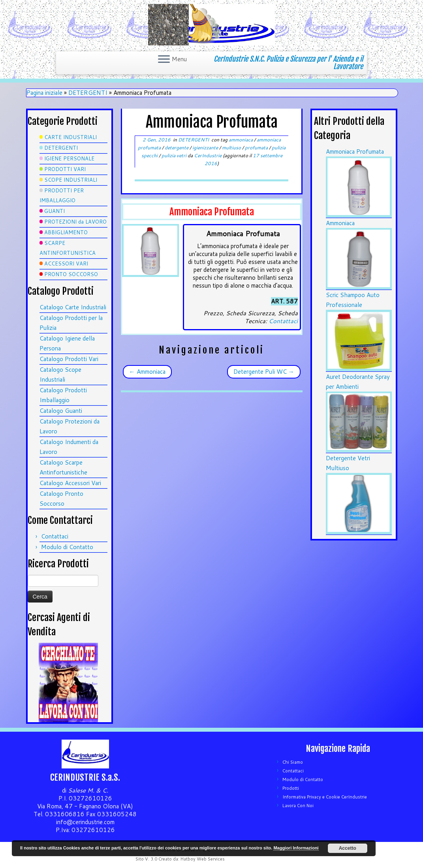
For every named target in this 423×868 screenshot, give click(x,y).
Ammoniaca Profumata (355, 152)
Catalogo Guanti (61, 411)
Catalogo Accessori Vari (70, 483)
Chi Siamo (293, 762)
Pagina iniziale (44, 93)
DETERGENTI (88, 93)
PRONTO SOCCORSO (71, 274)
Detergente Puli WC (264, 372)
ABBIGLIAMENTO (66, 232)
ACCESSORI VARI (66, 264)
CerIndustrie (208, 155)
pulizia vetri (175, 155)
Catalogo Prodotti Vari (69, 359)
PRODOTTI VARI (65, 169)
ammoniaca (241, 140)
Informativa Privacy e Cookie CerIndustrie (325, 797)
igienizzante (206, 148)
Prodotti (291, 788)
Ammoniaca (147, 372)
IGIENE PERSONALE (69, 158)
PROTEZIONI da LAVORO (75, 222)
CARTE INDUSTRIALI (70, 137)
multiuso (232, 148)
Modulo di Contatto (67, 547)
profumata (257, 148)
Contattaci (55, 536)
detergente (177, 148)
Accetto (348, 848)
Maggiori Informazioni (296, 848)
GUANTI (55, 211)
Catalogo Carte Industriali (73, 307)
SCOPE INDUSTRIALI (71, 180)
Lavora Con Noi (298, 806)
